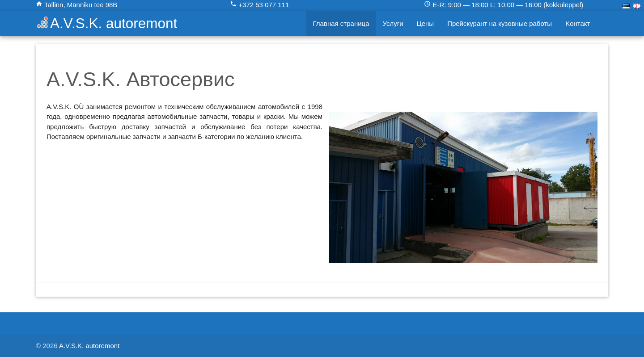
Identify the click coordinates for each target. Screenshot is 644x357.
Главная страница (341, 23)
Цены (426, 23)
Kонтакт (578, 23)
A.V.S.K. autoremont (114, 23)
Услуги (393, 23)
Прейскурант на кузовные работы (500, 23)
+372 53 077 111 (259, 5)
